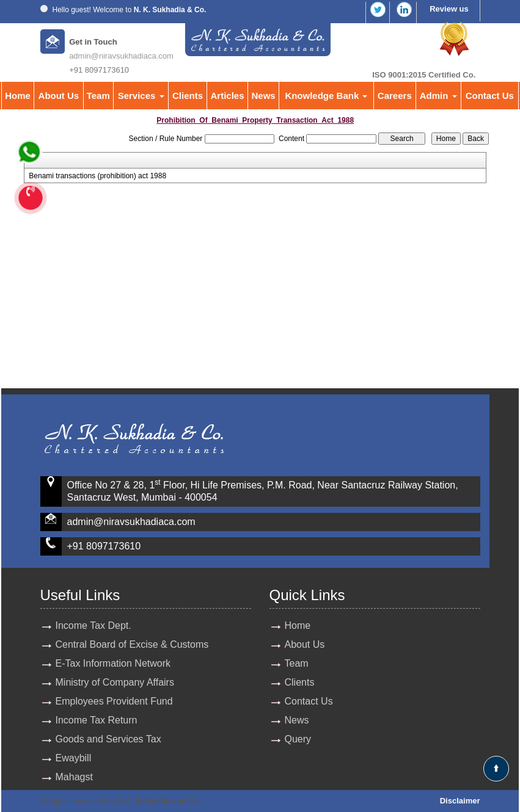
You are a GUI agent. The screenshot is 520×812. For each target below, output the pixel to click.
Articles (228, 96)
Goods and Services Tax (108, 739)
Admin (438, 96)
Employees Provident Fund (114, 701)
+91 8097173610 (104, 546)
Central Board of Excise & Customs (132, 644)
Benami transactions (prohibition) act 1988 (97, 176)
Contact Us (490, 96)
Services (141, 96)
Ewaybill (74, 758)
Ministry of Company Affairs (115, 682)
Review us (449, 9)
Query (298, 739)
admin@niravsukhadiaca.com (121, 56)
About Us (59, 96)
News (264, 96)
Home (18, 96)
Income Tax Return (97, 720)
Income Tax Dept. (93, 625)
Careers (395, 96)
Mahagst (74, 777)
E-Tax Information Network (113, 663)
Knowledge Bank (326, 96)
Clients (188, 96)
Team (98, 96)
